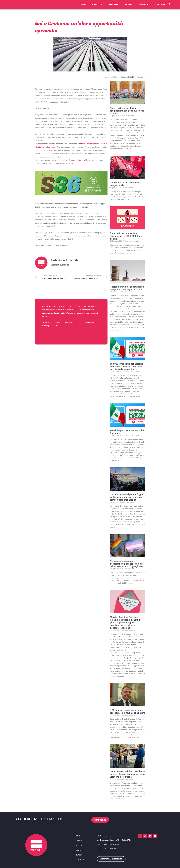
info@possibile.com (104, 836)
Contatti (160, 5)
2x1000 (68, 310)
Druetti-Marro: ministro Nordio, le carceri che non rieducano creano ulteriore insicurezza (127, 774)
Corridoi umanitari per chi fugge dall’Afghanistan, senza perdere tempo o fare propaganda (126, 497)
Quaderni (145, 5)
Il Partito (98, 5)
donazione (53, 310)
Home (84, 5)
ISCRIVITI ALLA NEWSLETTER (58, 332)
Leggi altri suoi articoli (60, 265)
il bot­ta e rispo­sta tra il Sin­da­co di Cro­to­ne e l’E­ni (71, 160)
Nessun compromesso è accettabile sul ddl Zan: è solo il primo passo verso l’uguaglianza (127, 564)
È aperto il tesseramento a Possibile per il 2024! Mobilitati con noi (126, 236)
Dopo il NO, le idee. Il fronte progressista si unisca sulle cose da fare (127, 111)
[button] (170, 4)
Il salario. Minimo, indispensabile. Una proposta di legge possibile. (127, 288)
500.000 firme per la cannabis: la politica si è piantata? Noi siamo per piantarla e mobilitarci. (127, 367)
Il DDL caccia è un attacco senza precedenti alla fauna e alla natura (127, 711)
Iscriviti (113, 5)
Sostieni (129, 5)
